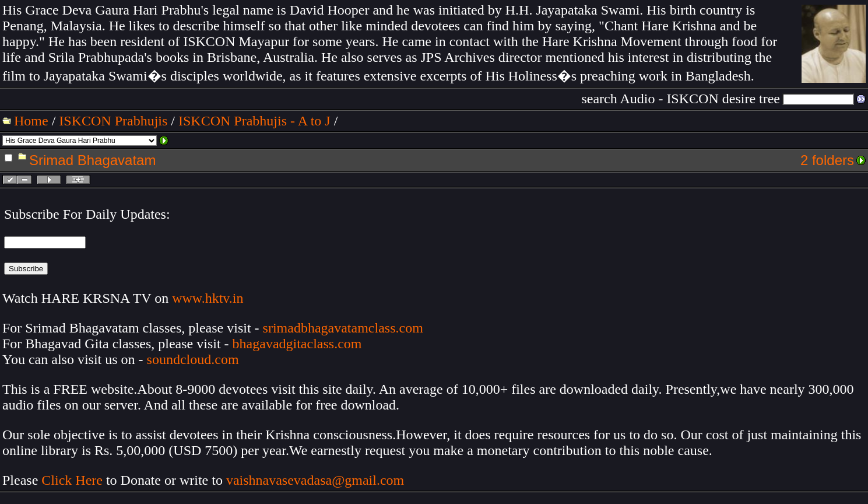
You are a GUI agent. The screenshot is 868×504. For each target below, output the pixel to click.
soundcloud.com (193, 359)
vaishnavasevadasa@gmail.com (317, 480)
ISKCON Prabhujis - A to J (254, 121)
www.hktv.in (208, 298)
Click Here (72, 480)
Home (31, 121)
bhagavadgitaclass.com (297, 344)
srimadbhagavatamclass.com (343, 328)
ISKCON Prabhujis (113, 121)
